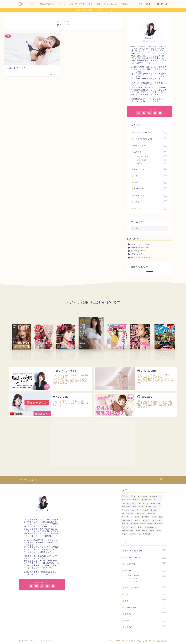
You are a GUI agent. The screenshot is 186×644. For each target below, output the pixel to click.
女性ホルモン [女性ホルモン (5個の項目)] (158, 521)
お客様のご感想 (136, 254)
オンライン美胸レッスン (151, 139)
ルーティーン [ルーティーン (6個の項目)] (128, 517)
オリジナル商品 (152, 157)
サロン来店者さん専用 (151, 132)
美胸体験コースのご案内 (140, 248)
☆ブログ (151, 208)
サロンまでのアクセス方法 (141, 258)
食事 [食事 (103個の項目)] (125, 534)
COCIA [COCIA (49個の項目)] (126, 497)
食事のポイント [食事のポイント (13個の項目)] (136, 534)
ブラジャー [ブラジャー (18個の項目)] (156, 510)
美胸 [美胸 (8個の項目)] (141, 527)
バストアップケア (77, 4)
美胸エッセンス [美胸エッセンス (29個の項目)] (151, 527)
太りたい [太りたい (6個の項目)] (147, 521)
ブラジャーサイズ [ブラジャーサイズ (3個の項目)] (129, 514)
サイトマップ (46, 641)
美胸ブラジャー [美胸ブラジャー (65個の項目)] (129, 531)
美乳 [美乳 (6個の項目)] (134, 527)
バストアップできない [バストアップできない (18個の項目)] (154, 507)
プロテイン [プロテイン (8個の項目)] (142, 514)
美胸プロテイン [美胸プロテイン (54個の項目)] (142, 531)
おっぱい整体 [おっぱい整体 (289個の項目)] (143, 497)
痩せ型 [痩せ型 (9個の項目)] (126, 527)
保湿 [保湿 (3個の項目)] (155, 517)
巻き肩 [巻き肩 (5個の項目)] (126, 524)
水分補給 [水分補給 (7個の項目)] (159, 524)
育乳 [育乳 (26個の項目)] (160, 531)
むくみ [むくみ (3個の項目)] (137, 500)
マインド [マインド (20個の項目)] (153, 514)
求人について (152, 163)
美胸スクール (127, 4)
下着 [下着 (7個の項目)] (138, 517)
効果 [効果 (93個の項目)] (162, 517)
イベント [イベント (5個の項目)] (158, 500)
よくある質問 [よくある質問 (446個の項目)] (147, 500)
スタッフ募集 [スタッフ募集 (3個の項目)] (156, 503)
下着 (91, 4)
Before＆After (111, 4)
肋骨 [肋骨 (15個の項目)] (153, 531)
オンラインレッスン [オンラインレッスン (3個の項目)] (130, 503)
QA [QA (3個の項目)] (134, 497)
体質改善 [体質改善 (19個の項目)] (146, 517)
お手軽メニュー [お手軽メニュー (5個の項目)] (156, 497)
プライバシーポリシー (29, 641)
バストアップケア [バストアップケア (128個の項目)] (129, 510)
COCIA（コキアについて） (141, 244)
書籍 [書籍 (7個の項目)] (144, 524)
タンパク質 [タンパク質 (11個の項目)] (127, 507)
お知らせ (61, 4)
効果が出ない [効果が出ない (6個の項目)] (128, 521)
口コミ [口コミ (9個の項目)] (138, 521)
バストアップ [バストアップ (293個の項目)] (139, 507)
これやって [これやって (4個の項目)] (127, 500)
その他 (139, 4)
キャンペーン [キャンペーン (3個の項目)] (144, 503)
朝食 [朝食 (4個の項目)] (151, 524)
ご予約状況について (138, 251)
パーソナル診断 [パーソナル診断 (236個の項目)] (144, 510)
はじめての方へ (47, 4)
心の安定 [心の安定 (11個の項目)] (135, 524)
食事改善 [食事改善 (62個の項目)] (147, 534)
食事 (98, 4)
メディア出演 (152, 160)
